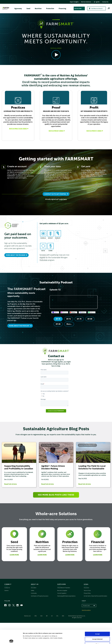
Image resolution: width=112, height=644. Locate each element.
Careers (6, 591)
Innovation (34, 588)
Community (34, 593)
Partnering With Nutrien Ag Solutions (66, 596)
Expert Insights (74, 2)
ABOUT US (35, 584)
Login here (63, 199)
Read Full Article (11, 484)
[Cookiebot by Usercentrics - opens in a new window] (11, 641)
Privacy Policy (87, 593)
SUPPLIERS (62, 584)
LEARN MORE (14, 555)
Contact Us (105, 2)
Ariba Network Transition (64, 588)
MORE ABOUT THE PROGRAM (16, 255)
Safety (33, 591)
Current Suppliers (62, 593)
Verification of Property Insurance (40, 596)
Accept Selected (97, 625)
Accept (97, 620)
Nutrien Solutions (86, 2)
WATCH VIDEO (56, 48)
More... (69, 324)
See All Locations (86, 610)
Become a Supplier (62, 591)
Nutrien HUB (78, 9)
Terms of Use (87, 591)
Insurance (86, 588)
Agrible (98, 2)
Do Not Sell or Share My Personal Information (95, 596)
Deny (97, 630)
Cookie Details (28, 641)
